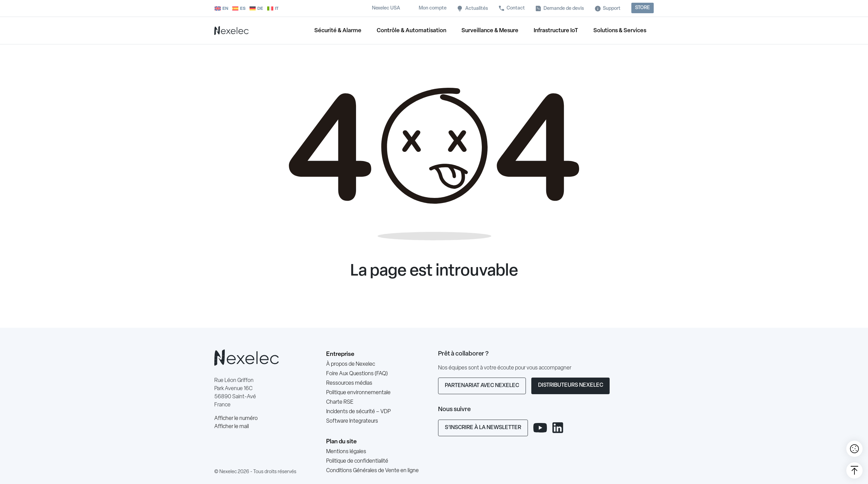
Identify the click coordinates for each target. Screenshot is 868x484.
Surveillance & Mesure (490, 31)
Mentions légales (346, 452)
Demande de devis (564, 9)
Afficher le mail (232, 427)
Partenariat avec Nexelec (482, 386)
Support (612, 9)
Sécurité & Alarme (338, 31)
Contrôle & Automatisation (411, 31)
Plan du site (341, 442)
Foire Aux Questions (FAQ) (357, 374)
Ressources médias (349, 383)
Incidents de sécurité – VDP (358, 412)
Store (643, 8)
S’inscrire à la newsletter (483, 428)
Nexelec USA (386, 8)
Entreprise (340, 354)
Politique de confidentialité (357, 461)
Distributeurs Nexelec (571, 385)
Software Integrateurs (352, 421)
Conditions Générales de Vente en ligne (372, 471)
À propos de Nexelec (351, 364)
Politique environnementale (358, 393)
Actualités (477, 9)
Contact (516, 8)
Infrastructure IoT (556, 31)
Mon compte (433, 8)
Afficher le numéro (236, 419)
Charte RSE (340, 402)
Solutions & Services (620, 31)
